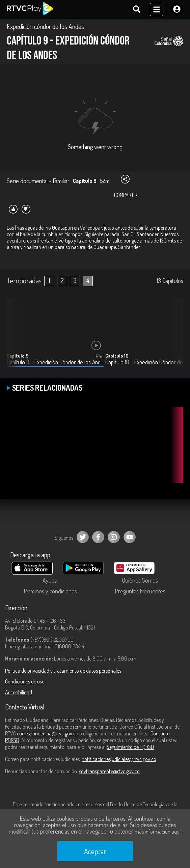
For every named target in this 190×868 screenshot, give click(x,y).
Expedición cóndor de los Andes (45, 26)
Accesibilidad (19, 692)
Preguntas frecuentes (140, 591)
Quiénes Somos (140, 580)
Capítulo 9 (18, 356)
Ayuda (50, 580)
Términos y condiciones (50, 591)
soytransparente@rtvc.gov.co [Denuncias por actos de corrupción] (109, 771)
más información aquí (158, 832)
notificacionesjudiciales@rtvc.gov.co (119, 759)
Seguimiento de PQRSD (130, 747)
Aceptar (95, 851)
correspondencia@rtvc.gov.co (48, 733)
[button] (175, 338)
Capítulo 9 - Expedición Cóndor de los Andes (55, 362)
